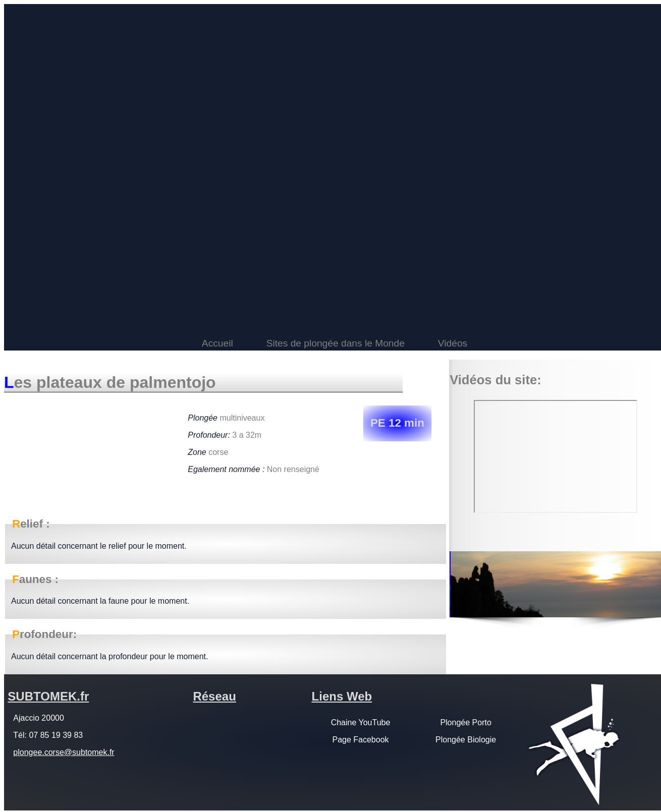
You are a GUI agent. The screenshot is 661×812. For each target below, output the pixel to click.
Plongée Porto (465, 722)
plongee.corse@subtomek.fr (64, 752)
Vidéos (453, 343)
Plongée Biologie (466, 740)
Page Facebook (360, 740)
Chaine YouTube (361, 722)
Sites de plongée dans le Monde (336, 343)
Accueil (217, 343)
